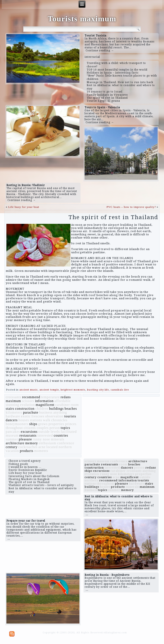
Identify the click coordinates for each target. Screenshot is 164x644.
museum (12, 435)
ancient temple (49, 390)
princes (71, 424)
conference (66, 443)
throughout (14, 428)
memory (31, 443)
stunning (12, 405)
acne (42, 447)
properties (56, 424)
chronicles (59, 420)
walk (47, 420)
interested (45, 435)
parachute (31, 412)
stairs (10, 409)
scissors (28, 401)
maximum (13, 401)
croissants (14, 397)
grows (43, 424)
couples (43, 428)
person (55, 428)
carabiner (63, 405)
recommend (31, 397)
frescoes (38, 416)
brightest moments (73, 390)
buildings (56, 409)
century (12, 447)
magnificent (45, 405)
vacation (12, 451)
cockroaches (28, 447)
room (75, 405)
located (52, 447)
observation (54, 416)
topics (65, 428)
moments (41, 451)
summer (12, 439)
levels (55, 432)
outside (44, 432)
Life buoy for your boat (24, 207)
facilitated (69, 432)
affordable (62, 401)
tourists (70, 416)
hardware (13, 416)
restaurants (28, 435)
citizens (30, 428)
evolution (27, 405)
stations (36, 420)
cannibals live (120, 390)
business (46, 412)
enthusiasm (48, 443)
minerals (58, 439)
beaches (71, 409)
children (42, 409)
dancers (12, 420)
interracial (92, 57)
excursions (29, 432)
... (87, 514)
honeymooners (17, 424)
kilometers (14, 412)
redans (66, 397)
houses (24, 420)
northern (65, 447)
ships (33, 424)
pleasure (25, 439)
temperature (50, 397)
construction (25, 409)
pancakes (13, 432)
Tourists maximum (82, 19)
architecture (15, 443)
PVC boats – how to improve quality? (131, 207)
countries (61, 435)
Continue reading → (100, 51)
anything (60, 412)
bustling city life (98, 390)
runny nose (42, 439)
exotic (26, 416)
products (27, 451)
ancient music (29, 390)
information (44, 401)
